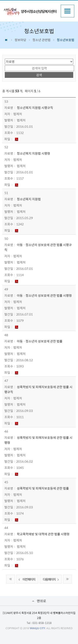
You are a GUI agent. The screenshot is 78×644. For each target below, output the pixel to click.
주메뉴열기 (67, 11)
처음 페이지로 (11, 579)
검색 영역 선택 (5, 58)
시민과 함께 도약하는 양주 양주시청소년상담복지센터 (30, 11)
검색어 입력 (5, 65)
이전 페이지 (26, 580)
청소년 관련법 (41, 40)
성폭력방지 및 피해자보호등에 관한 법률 (43, 488)
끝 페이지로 (67, 579)
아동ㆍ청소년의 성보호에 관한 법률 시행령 (44, 295)
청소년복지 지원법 (29, 199)
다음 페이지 (52, 580)
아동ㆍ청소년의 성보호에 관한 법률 (40, 341)
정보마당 (20, 40)
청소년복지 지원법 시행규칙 (35, 108)
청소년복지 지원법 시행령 (33, 153)
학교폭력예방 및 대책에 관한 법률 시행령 (43, 534)
